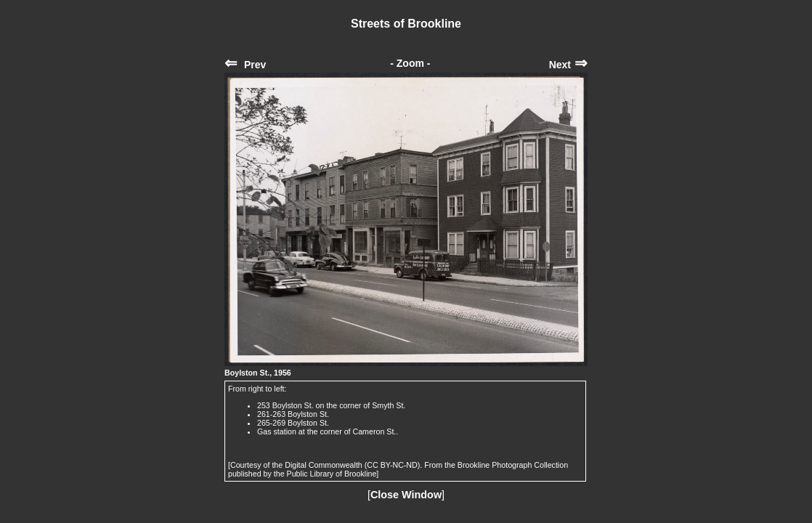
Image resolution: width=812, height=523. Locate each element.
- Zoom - (410, 63)
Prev (245, 65)
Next (568, 65)
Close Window (406, 495)
